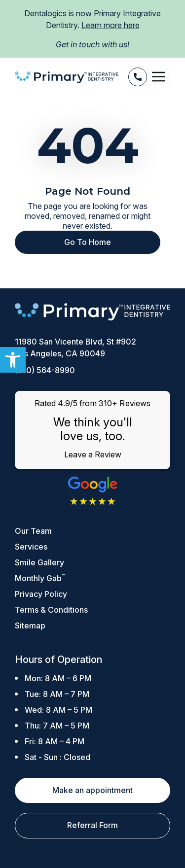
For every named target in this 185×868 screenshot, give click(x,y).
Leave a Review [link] (93, 454)
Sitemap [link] (30, 625)
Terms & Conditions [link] (51, 610)
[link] (13, 360)
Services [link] (31, 547)
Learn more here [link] (111, 25)
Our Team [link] (33, 531)
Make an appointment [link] (92, 790)
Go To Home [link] (88, 242)
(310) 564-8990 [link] (45, 370)
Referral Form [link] (92, 825)
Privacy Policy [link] (41, 594)
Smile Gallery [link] (39, 562)
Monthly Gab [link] (40, 578)
